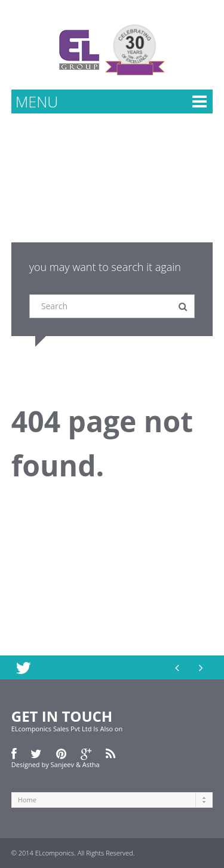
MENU (37, 101)
